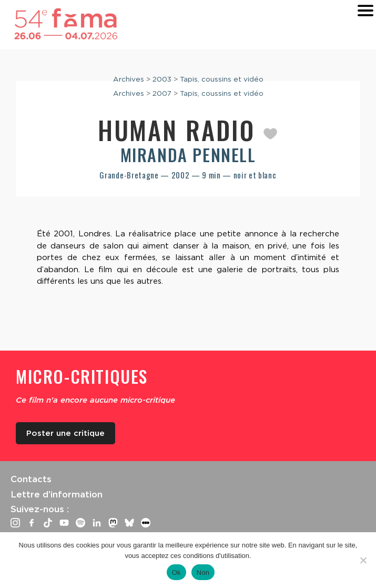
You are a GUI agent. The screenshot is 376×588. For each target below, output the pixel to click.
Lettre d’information (57, 494)
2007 (162, 93)
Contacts (31, 479)
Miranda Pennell (188, 155)
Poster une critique (65, 433)
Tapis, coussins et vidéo (222, 79)
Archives (129, 79)
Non (203, 572)
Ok (176, 572)
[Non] (363, 560)
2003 (162, 79)
